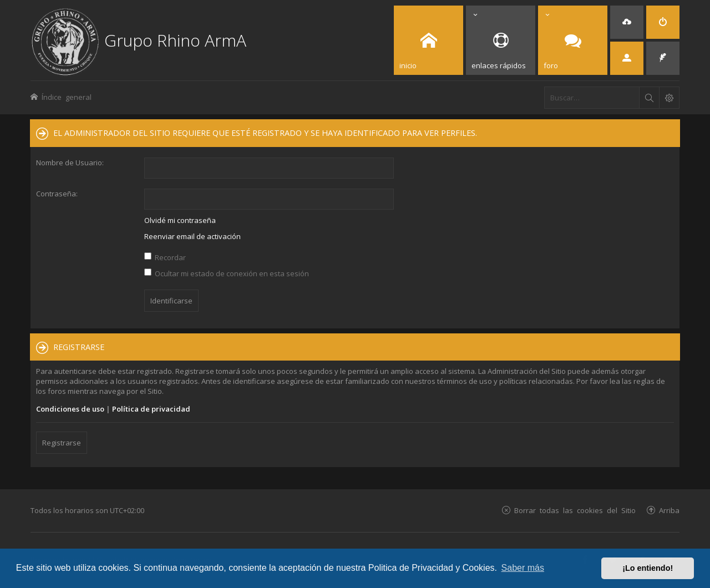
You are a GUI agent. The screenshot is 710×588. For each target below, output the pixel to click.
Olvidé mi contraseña (180, 220)
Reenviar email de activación (192, 236)
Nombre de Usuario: (70, 163)
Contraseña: (57, 194)
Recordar (165, 257)
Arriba (669, 510)
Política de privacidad (151, 409)
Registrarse (62, 443)
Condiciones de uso (70, 409)
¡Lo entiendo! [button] (648, 568)
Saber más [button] (523, 568)
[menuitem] (627, 22)
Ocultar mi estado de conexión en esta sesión (227, 273)
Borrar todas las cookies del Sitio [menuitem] (575, 510)
